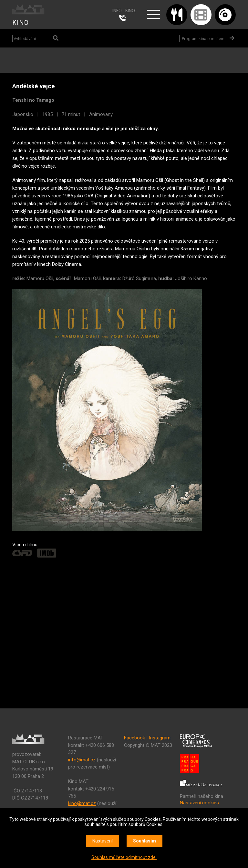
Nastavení (103, 841)
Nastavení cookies (199, 803)
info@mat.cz (82, 760)
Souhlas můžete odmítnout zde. (124, 857)
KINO (21, 23)
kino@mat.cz (82, 803)
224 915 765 (124, 18)
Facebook (134, 738)
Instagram (160, 738)
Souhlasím (145, 841)
